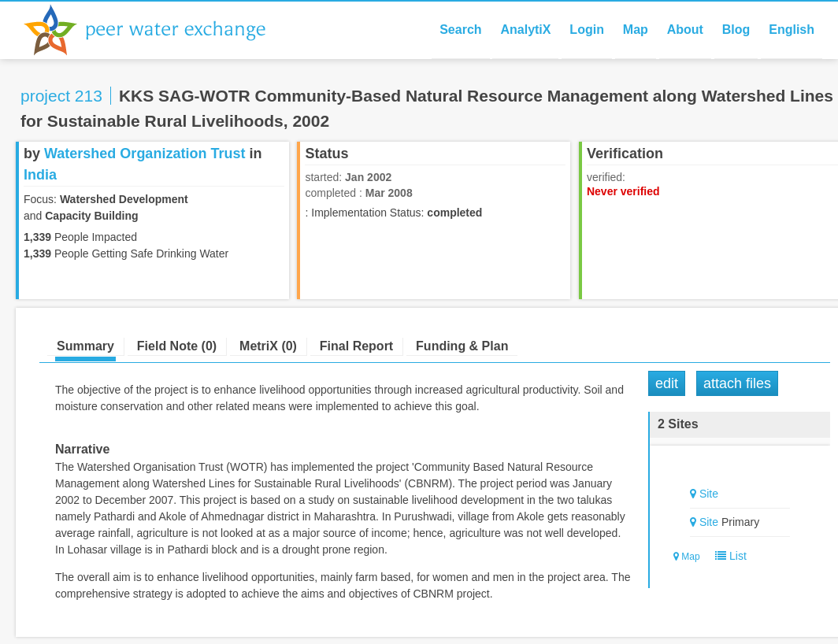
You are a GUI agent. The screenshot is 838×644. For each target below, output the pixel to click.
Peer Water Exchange (158, 30)
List (727, 556)
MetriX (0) (268, 346)
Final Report (356, 346)
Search (460, 30)
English (792, 30)
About (685, 30)
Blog (736, 30)
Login (587, 30)
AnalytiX (525, 30)
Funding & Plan (462, 346)
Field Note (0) (177, 346)
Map (636, 30)
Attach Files (737, 383)
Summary (85, 346)
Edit (667, 383)
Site (709, 494)
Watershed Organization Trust (145, 154)
